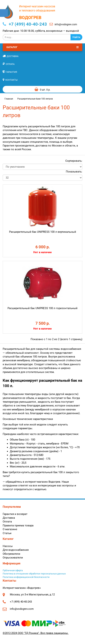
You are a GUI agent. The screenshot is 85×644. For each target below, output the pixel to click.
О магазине (10, 529)
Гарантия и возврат (15, 514)
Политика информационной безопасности (26, 577)
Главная (9, 99)
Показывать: (74, 172)
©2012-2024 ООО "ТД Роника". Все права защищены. (36, 633)
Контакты (10, 80)
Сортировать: (74, 161)
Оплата (9, 64)
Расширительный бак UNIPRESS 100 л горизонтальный (42, 308)
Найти (76, 37)
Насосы (8, 546)
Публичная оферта (13, 570)
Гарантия (10, 72)
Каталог (42, 47)
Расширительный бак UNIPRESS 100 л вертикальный (43, 232)
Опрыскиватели (13, 558)
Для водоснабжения (16, 550)
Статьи (7, 533)
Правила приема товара (18, 525)
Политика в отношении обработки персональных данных (34, 574)
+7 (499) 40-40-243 (25, 24)
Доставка (11, 56)
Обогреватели (11, 554)
